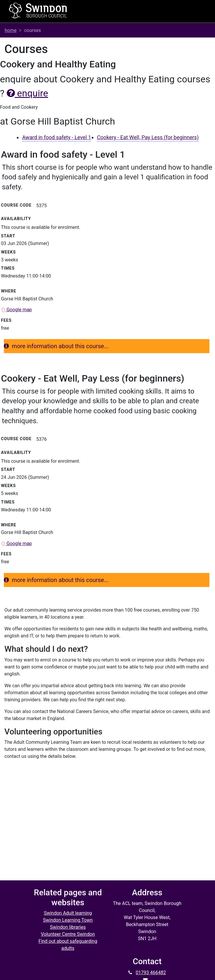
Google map (16, 310)
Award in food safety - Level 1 (57, 137)
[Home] (38, 10)
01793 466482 (151, 973)
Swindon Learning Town (68, 920)
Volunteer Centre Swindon (68, 934)
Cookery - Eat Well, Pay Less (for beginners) (148, 137)
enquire (27, 93)
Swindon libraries (68, 927)
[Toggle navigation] (144, 11)
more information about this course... (56, 346)
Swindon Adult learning (68, 913)
